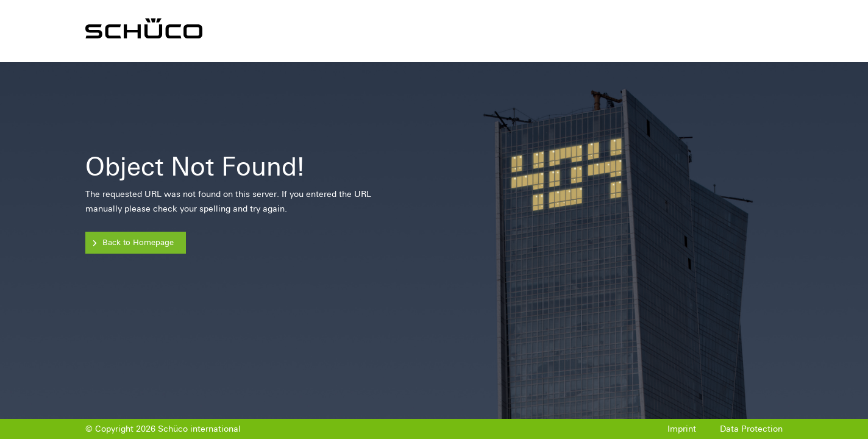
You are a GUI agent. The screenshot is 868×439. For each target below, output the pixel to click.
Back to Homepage (138, 243)
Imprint (682, 429)
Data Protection (751, 429)
